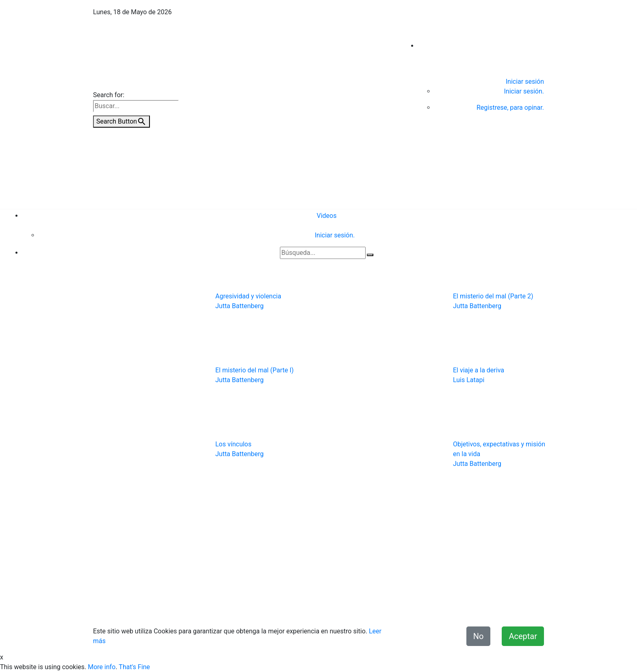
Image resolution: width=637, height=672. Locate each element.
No (479, 636)
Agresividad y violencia (248, 296)
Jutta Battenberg (239, 306)
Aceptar (523, 636)
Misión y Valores (520, 608)
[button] (122, 396)
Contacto (256, 608)
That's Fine (134, 667)
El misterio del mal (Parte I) (255, 370)
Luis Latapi (469, 380)
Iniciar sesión (525, 82)
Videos (327, 216)
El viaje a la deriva (479, 370)
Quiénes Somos (215, 608)
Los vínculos (233, 444)
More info (102, 667)
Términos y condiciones (369, 608)
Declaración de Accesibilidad (450, 608)
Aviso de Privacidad (302, 608)
